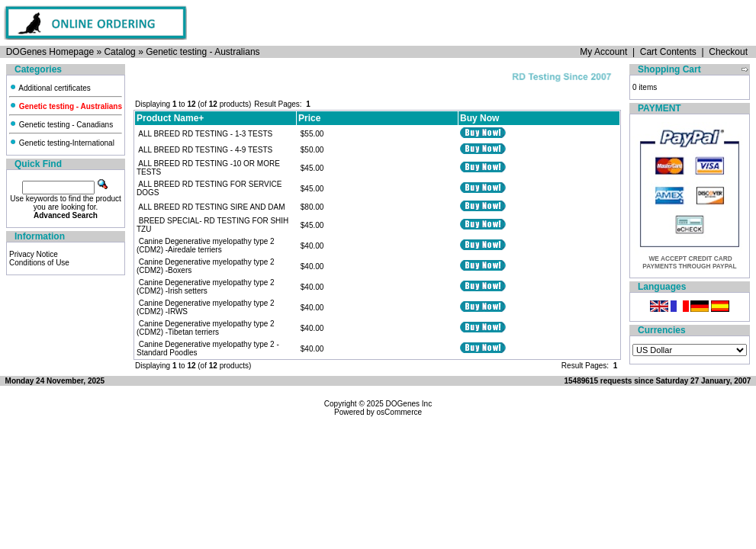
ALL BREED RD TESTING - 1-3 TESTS (205, 134)
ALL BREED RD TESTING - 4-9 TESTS (205, 150)
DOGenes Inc (409, 404)
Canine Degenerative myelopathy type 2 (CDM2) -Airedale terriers (206, 246)
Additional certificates (50, 88)
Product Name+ (170, 118)
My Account (603, 52)
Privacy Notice (34, 254)
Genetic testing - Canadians (61, 125)
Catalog (119, 52)
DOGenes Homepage (50, 52)
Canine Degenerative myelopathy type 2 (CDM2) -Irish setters (206, 287)
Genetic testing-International (62, 143)
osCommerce (399, 412)
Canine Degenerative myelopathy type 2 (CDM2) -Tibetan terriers (206, 328)
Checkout (728, 52)
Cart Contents (668, 52)
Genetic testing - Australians (203, 52)
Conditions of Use (39, 263)
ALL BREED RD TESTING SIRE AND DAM (211, 207)
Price (309, 118)
